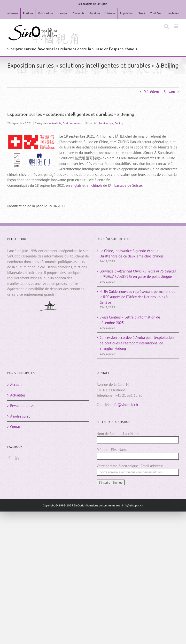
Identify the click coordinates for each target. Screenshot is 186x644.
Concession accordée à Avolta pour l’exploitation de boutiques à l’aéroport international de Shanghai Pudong (137, 343)
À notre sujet (20, 416)
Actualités (55, 123)
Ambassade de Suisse (126, 185)
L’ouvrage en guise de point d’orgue (138, 274)
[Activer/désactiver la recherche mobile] (166, 26)
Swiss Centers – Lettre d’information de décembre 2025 (130, 320)
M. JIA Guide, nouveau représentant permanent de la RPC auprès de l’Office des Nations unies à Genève (137, 297)
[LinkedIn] (17, 458)
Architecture (106, 123)
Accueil (16, 384)
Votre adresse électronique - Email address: (130, 466)
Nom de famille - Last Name (118, 434)
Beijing (119, 123)
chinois (97, 185)
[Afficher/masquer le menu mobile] (176, 26)
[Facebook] (9, 458)
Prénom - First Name (112, 450)
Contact (16, 427)
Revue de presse (23, 406)
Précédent (151, 92)
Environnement (72, 123)
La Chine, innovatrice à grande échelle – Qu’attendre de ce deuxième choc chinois (132, 254)
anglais (76, 185)
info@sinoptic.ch (125, 405)
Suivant (169, 92)
